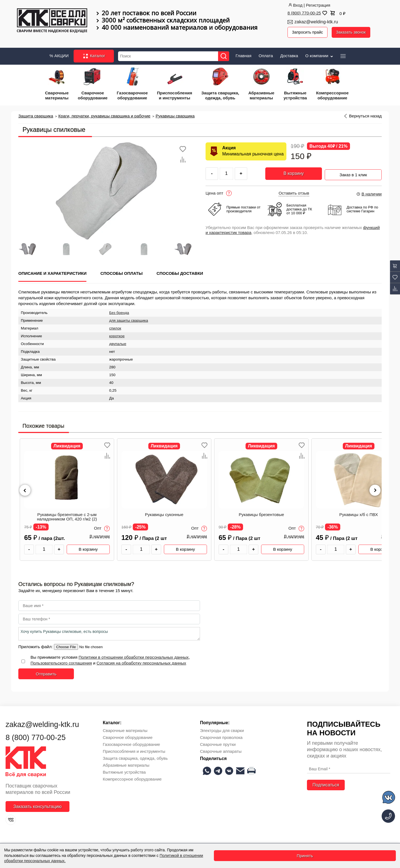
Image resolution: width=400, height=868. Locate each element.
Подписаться (326, 784)
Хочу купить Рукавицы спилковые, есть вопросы (109, 632)
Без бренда (119, 312)
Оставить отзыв (294, 192)
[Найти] (226, 55)
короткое (117, 335)
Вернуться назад (365, 115)
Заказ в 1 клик (353, 172)
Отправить (46, 672)
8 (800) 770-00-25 (304, 13)
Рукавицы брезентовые (261, 513)
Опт (102, 527)
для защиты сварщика (129, 319)
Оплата (266, 54)
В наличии (369, 193)
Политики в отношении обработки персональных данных (134, 656)
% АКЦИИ (59, 54)
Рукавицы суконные (164, 513)
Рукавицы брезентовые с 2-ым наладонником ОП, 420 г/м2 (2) (67, 515)
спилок (115, 327)
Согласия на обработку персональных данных (142, 662)
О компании (320, 54)
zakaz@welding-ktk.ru (316, 22)
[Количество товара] (44, 548)
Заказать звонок (353, 32)
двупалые (118, 343)
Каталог (94, 55)
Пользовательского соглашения (61, 662)
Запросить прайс (308, 32)
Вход (295, 5)
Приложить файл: (36, 645)
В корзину (293, 172)
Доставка (289, 54)
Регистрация (318, 5)
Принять (305, 856)
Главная (243, 54)
